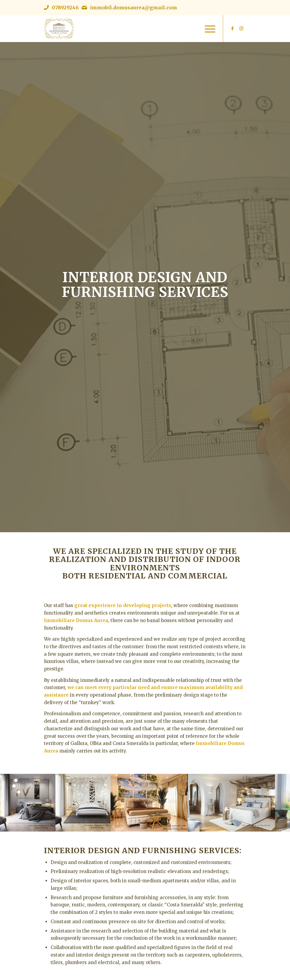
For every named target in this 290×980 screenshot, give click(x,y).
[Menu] (207, 29)
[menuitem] (207, 29)
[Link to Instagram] (242, 29)
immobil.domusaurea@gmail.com (134, 8)
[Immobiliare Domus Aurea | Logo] (59, 29)
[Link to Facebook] (232, 29)
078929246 (65, 8)
